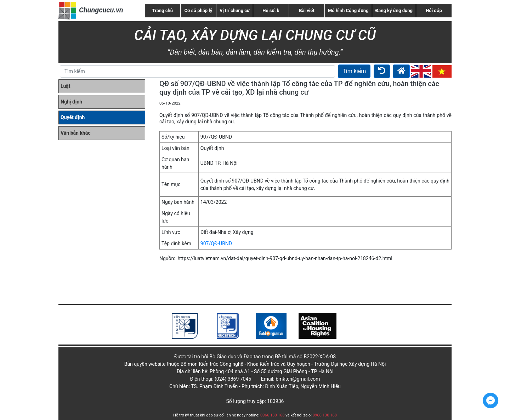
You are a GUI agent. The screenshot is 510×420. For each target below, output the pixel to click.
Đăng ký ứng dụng (394, 10)
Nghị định (71, 102)
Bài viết (307, 10)
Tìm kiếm (354, 71)
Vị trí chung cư (235, 10)
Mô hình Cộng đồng (348, 10)
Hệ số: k (271, 10)
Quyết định (73, 117)
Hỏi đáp (434, 10)
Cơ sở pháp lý (199, 10)
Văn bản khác (75, 133)
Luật (65, 86)
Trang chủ (163, 10)
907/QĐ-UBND (216, 243)
